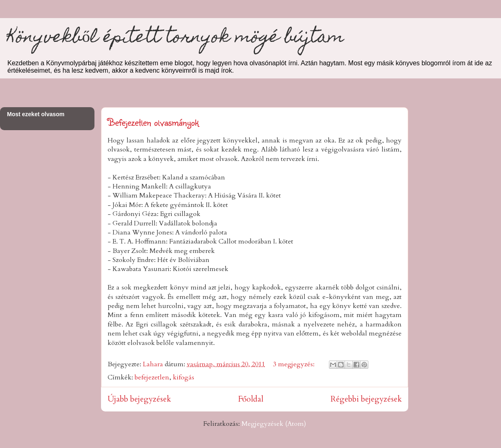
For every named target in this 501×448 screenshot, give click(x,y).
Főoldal (251, 399)
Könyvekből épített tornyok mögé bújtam (175, 38)
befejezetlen (152, 377)
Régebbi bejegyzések (366, 399)
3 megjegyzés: (295, 364)
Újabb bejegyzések (139, 399)
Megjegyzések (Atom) (274, 424)
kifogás (184, 377)
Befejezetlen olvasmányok (153, 122)
